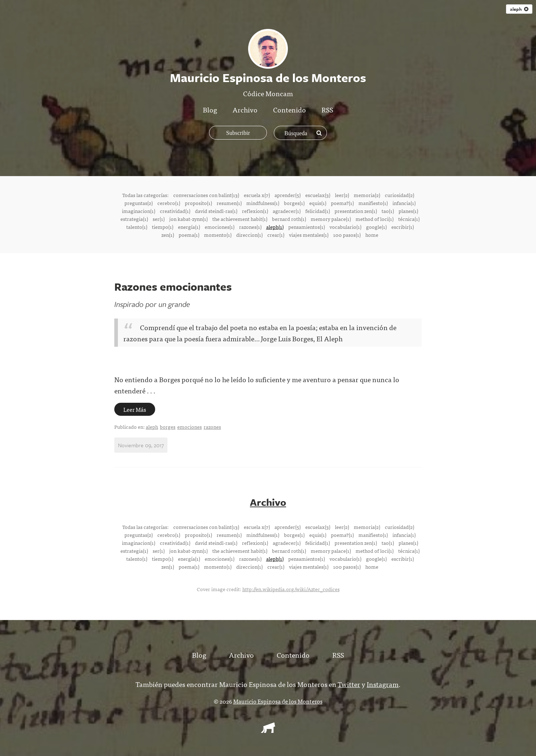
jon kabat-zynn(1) (188, 219)
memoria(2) (367, 195)
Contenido (290, 109)
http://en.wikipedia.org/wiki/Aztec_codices (291, 589)
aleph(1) (275, 227)
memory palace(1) (331, 219)
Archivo (245, 109)
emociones (190, 427)
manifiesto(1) (373, 203)
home (372, 235)
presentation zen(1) (356, 211)
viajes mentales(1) (309, 235)
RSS (327, 109)
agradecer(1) (287, 211)
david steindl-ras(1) (216, 211)
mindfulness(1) (263, 203)
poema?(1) (342, 203)
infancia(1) (404, 203)
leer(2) (342, 195)
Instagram (383, 684)
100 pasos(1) (347, 235)
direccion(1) (249, 235)
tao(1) (388, 211)
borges (168, 427)
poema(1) (189, 235)
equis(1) (318, 203)
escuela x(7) (257, 195)
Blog (210, 109)
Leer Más (135, 409)
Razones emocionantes (173, 287)
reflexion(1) (255, 211)
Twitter (349, 684)
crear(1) (276, 235)
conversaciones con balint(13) (206, 195)
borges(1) (294, 203)
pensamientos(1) (307, 227)
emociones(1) (220, 227)
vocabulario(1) (345, 227)
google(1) (376, 227)
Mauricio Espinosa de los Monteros (278, 701)
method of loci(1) (375, 219)
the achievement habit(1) (240, 219)
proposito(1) (198, 203)
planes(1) (408, 211)
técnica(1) (409, 219)
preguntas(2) (139, 203)
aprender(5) (288, 195)
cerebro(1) (169, 203)
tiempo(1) (163, 227)
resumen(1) (229, 203)
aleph (519, 9)
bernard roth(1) (289, 219)
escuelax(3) (318, 195)
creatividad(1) (175, 211)
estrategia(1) (134, 219)
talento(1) (137, 227)
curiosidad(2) (399, 195)
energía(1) (189, 227)
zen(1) (168, 235)
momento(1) (218, 235)
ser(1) (159, 219)
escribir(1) (403, 227)
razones (212, 427)
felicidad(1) (318, 211)
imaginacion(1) (139, 211)
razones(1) (250, 227)
